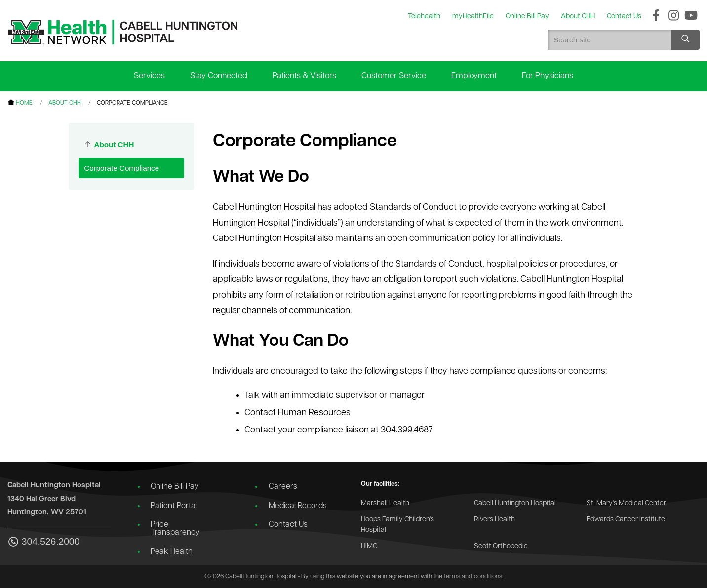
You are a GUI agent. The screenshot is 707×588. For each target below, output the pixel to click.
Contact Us (288, 525)
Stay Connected (219, 76)
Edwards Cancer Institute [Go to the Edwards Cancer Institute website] (626, 520)
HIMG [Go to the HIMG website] (369, 546)
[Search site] (685, 40)
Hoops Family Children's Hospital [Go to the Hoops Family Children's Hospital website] (397, 525)
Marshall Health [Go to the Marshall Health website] (385, 503)
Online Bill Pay (175, 487)
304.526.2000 (43, 542)
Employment (474, 76)
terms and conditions (473, 576)
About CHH (65, 103)
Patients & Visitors (304, 76)
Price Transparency (175, 529)
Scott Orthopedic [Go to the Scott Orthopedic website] (501, 546)
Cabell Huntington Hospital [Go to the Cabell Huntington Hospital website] (515, 503)
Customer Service (394, 76)
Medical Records (298, 506)
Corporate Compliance (121, 168)
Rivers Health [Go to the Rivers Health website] (494, 520)
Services (149, 76)
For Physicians (548, 76)
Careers (283, 487)
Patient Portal (174, 506)
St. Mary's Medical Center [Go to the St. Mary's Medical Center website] (626, 503)
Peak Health (172, 552)
